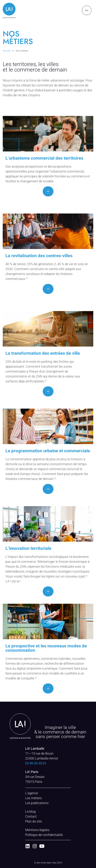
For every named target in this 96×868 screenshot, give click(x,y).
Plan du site (33, 821)
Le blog (30, 811)
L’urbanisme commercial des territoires (44, 158)
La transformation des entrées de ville (43, 353)
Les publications (37, 803)
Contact (31, 816)
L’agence (32, 793)
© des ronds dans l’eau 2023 (48, 863)
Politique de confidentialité (44, 835)
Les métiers (33, 798)
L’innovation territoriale (28, 548)
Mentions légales (37, 830)
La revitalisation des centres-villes (39, 256)
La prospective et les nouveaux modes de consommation (46, 648)
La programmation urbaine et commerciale (48, 451)
